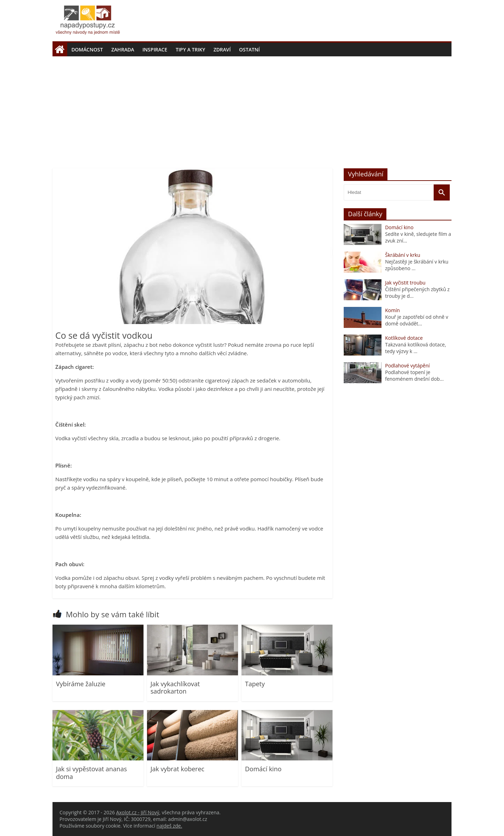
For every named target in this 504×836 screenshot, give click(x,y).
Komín (392, 310)
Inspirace (155, 50)
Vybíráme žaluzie (81, 684)
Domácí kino (263, 769)
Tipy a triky (190, 50)
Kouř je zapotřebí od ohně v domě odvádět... (416, 320)
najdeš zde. (169, 826)
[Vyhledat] (442, 192)
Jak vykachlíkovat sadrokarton (175, 688)
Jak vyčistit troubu (405, 283)
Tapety (255, 684)
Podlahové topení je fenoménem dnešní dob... (414, 375)
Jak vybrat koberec (177, 769)
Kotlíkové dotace (404, 338)
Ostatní (249, 50)
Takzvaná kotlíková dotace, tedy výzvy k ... (415, 348)
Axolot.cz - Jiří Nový (138, 812)
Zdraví (222, 50)
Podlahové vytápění (407, 366)
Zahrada (123, 50)
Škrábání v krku (402, 255)
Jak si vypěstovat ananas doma (91, 773)
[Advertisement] (252, 109)
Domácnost (87, 50)
